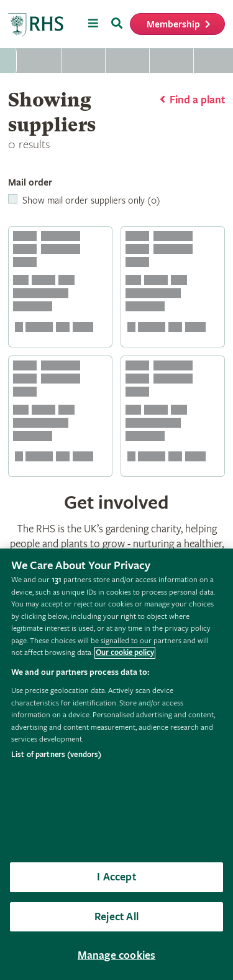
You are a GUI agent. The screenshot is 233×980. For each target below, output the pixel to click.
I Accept (116, 877)
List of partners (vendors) (56, 755)
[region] (116, 764)
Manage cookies (117, 955)
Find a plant (197, 100)
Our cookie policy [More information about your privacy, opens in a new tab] (125, 653)
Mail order (30, 183)
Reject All (116, 917)
